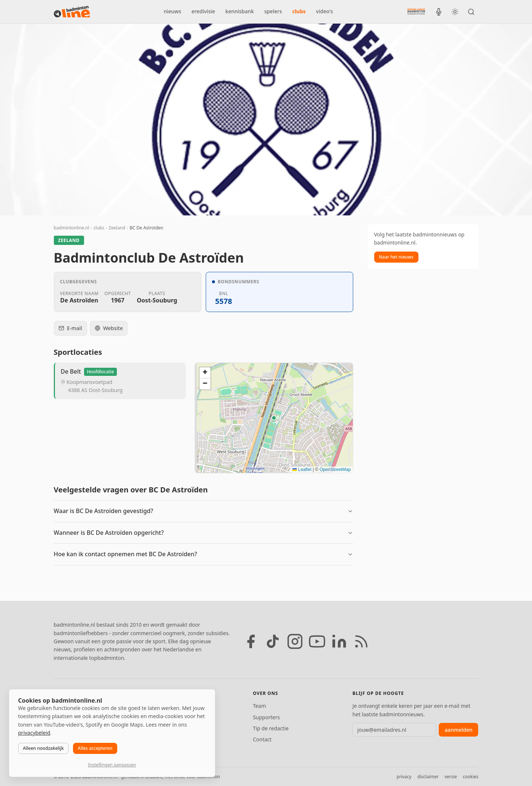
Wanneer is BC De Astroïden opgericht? (109, 533)
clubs (299, 11)
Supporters (266, 717)
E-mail (70, 328)
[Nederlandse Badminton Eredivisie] (416, 11)
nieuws (172, 11)
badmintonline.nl (72, 228)
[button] (274, 418)
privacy (404, 777)
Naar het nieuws (396, 257)
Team (260, 706)
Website (109, 328)
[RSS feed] (361, 641)
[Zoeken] (471, 12)
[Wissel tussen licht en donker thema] (455, 12)
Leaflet (302, 470)
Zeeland (117, 228)
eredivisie (203, 11)
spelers (273, 11)
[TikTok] (273, 641)
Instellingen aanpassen (112, 765)
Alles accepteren (95, 748)
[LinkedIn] (339, 641)
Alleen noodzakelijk (43, 748)
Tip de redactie (271, 728)
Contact (262, 739)
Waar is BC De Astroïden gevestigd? (104, 511)
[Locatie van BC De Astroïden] (274, 418)
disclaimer (428, 777)
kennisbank (239, 11)
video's (324, 11)
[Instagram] (295, 641)
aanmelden (458, 730)
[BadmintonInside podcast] (439, 12)
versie (451, 777)
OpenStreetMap (335, 470)
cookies (470, 777)
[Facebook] (251, 641)
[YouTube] (317, 641)
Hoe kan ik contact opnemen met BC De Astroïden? (126, 554)
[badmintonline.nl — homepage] (72, 12)
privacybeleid (34, 733)
